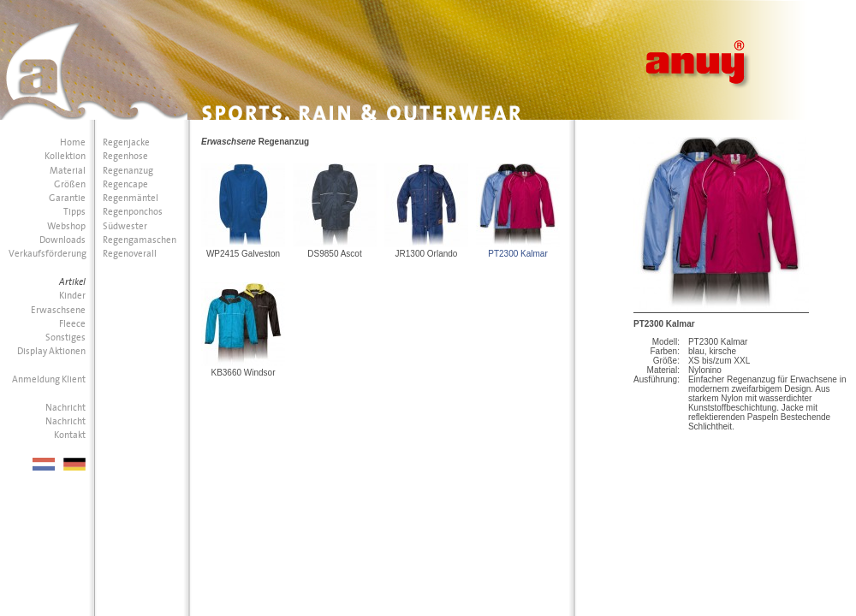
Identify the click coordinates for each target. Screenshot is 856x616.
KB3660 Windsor (243, 373)
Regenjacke (126, 142)
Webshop (66, 226)
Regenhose (125, 156)
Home (73, 142)
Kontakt (70, 435)
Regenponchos (133, 212)
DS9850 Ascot (334, 254)
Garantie (67, 198)
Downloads (62, 240)
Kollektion (65, 156)
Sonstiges (65, 338)
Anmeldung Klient (49, 379)
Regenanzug (128, 171)
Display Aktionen (51, 351)
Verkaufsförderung (47, 254)
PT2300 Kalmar (517, 254)
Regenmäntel (131, 198)
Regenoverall (130, 254)
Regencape (125, 184)
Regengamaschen (140, 240)
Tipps (74, 212)
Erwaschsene (58, 310)
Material (68, 171)
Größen (70, 184)
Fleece (72, 324)
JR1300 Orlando (427, 254)
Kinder (72, 296)
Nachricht (65, 408)
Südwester (125, 226)
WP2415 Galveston (243, 254)
